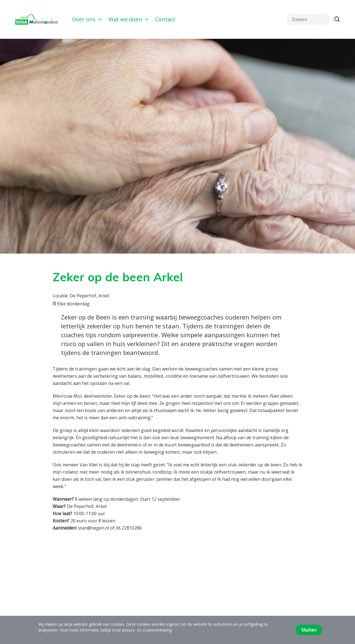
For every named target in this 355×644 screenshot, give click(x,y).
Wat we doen (128, 19)
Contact (165, 19)
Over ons (87, 19)
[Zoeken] (336, 19)
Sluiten (309, 630)
